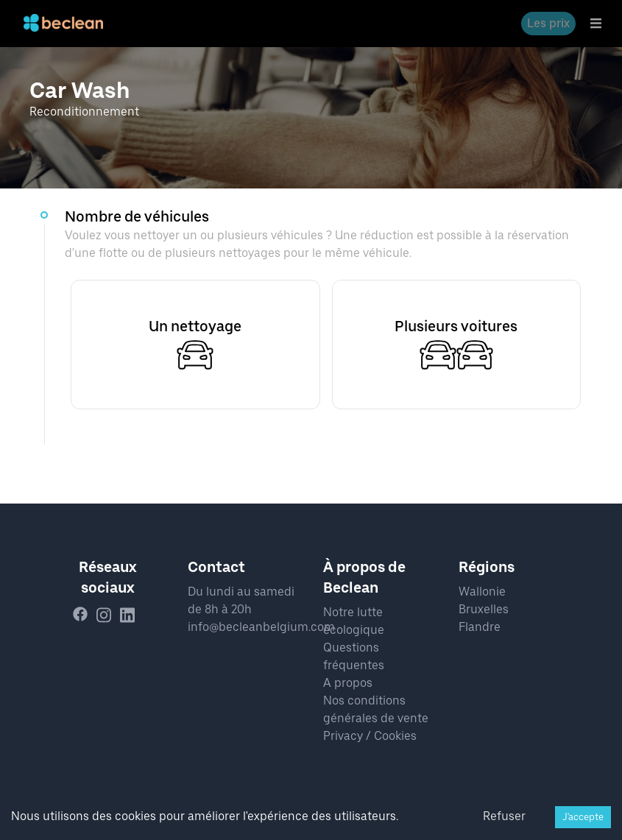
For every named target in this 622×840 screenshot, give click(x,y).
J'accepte (583, 817)
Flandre (480, 627)
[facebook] (85, 615)
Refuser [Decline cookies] (504, 816)
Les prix (548, 23)
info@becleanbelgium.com (261, 627)
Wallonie (482, 592)
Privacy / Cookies (370, 736)
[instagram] (108, 615)
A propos (348, 683)
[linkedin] (132, 615)
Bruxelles (484, 609)
